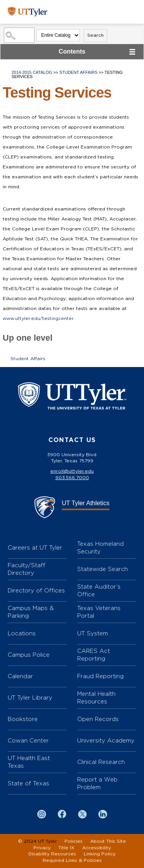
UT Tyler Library (30, 697)
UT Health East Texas (29, 762)
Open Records (98, 719)
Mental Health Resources (96, 697)
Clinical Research (101, 762)
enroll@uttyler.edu (72, 471)
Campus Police (29, 655)
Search (95, 35)
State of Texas (28, 783)
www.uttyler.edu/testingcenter (38, 318)
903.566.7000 (72, 478)
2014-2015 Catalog (32, 72)
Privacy (42, 848)
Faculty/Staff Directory (26, 569)
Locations (22, 633)
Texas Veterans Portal (99, 612)
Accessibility (97, 848)
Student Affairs (79, 72)
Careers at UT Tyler (35, 547)
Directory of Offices (36, 590)
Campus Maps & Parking (31, 612)
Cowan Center (28, 740)
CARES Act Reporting (94, 655)
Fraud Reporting (100, 676)
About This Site (108, 841)
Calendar (20, 676)
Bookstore (23, 719)
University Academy (106, 740)
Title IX (66, 848)
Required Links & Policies (72, 860)
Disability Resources (52, 854)
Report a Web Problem (97, 783)
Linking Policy (100, 854)
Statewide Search (103, 569)
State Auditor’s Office (99, 590)
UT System (93, 633)
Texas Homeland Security (100, 547)
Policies (74, 841)
